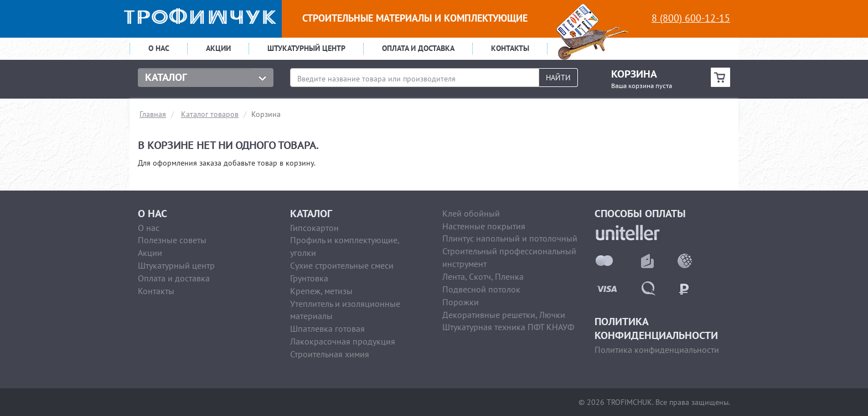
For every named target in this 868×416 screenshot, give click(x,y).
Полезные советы (172, 240)
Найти (558, 78)
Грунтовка (309, 278)
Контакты (510, 48)
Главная (153, 114)
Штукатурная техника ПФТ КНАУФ (508, 327)
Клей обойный (471, 213)
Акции (218, 48)
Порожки (461, 302)
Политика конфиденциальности (657, 350)
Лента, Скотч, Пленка (483, 276)
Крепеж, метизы (321, 291)
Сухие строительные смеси (342, 265)
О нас (159, 48)
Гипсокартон (314, 228)
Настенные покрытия (484, 226)
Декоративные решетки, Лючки (504, 315)
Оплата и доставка (418, 48)
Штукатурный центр (306, 48)
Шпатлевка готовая (327, 328)
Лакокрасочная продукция (343, 341)
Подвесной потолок (481, 289)
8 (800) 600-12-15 (691, 18)
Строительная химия (330, 354)
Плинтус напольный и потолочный (510, 238)
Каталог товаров (210, 114)
